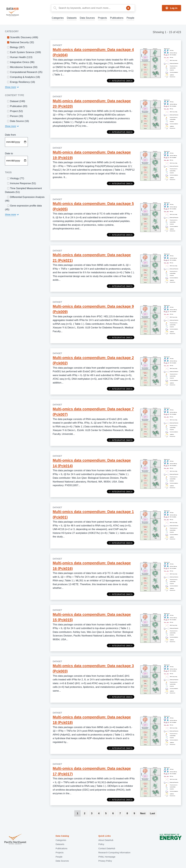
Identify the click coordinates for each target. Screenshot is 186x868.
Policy (101, 844)
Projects (102, 18)
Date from (10, 135)
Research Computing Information (114, 852)
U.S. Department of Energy (171, 839)
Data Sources (87, 18)
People (130, 18)
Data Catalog (62, 836)
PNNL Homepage (107, 857)
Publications (117, 18)
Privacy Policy (105, 861)
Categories (58, 18)
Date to (9, 153)
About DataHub (106, 840)
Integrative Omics (121, 81)
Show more (10, 87)
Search (128, 8)
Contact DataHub (107, 848)
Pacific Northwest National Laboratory (15, 839)
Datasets (72, 18)
